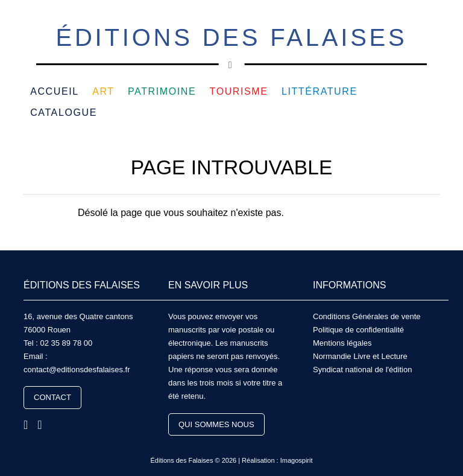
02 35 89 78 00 (66, 343)
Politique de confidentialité (358, 330)
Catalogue (64, 113)
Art (103, 91)
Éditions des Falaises (231, 45)
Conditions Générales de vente (367, 316)
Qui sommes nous (216, 424)
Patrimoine (162, 91)
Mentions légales (342, 343)
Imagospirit (297, 460)
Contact (52, 397)
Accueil (55, 91)
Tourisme (239, 91)
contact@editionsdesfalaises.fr (77, 370)
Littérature (320, 91)
